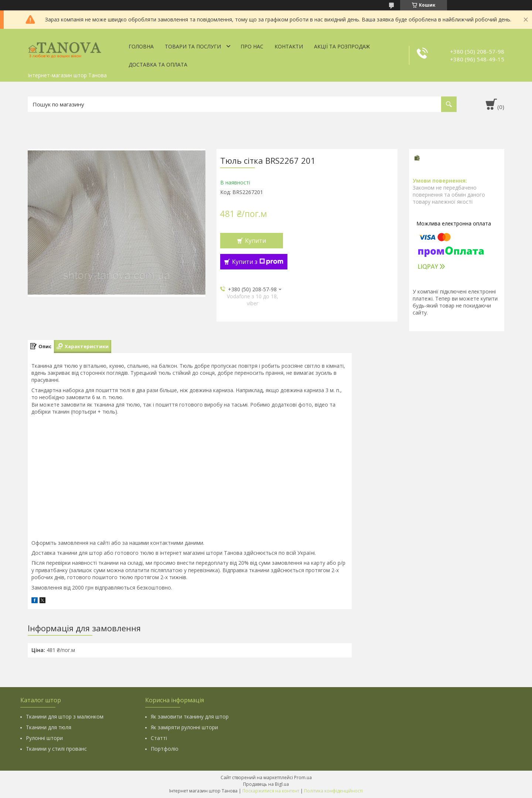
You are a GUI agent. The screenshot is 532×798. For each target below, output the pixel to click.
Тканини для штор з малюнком (65, 716)
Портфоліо (165, 749)
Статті (159, 738)
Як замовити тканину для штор (190, 716)
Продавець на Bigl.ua (266, 784)
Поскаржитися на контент (271, 791)
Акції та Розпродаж (342, 46)
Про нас (252, 46)
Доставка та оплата (158, 64)
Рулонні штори (44, 738)
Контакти (289, 46)
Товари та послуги (193, 46)
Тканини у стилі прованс (56, 749)
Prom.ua (303, 777)
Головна (141, 46)
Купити (255, 241)
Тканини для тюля (49, 727)
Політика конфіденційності (333, 791)
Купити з (258, 262)
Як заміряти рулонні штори (184, 727)
